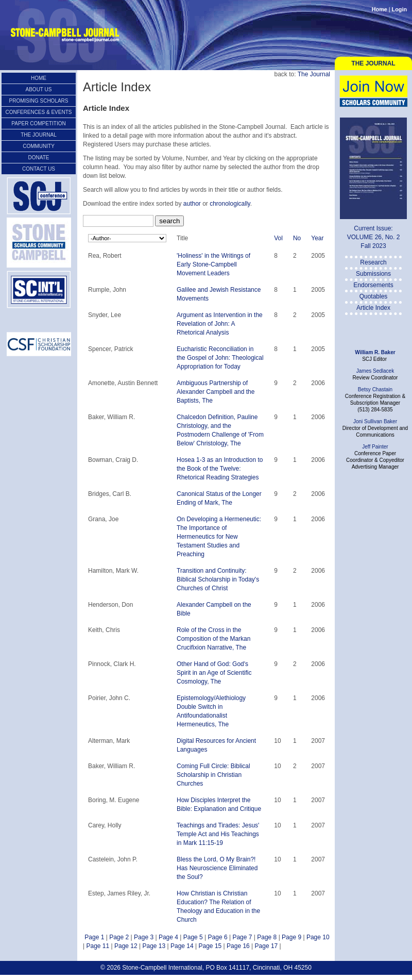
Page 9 (291, 937)
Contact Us (39, 169)
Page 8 (267, 937)
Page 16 (238, 946)
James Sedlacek (375, 371)
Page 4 (168, 937)
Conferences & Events (39, 112)
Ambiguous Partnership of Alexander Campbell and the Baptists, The (216, 392)
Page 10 (318, 937)
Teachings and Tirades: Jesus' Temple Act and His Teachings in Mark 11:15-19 (218, 834)
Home (380, 9)
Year (317, 238)
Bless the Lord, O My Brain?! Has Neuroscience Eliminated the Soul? (217, 868)
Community (39, 146)
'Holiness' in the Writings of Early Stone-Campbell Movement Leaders (213, 264)
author (192, 204)
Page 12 (126, 946)
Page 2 (119, 937)
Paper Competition (38, 123)
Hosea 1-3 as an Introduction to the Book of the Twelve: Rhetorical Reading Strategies (220, 469)
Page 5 (193, 937)
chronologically (230, 204)
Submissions (373, 274)
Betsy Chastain (375, 389)
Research (373, 262)
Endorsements (373, 285)
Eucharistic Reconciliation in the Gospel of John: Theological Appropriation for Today (220, 358)
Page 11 (98, 946)
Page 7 (242, 937)
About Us (39, 89)
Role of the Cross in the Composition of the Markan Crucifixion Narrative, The (213, 639)
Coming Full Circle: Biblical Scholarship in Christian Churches (213, 775)
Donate (39, 157)
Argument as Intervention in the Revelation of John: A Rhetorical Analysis (220, 324)
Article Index (373, 308)
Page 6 (218, 937)
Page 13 (154, 946)
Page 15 (210, 946)
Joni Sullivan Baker (375, 421)
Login (399, 9)
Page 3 (144, 937)
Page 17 (267, 946)
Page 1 (94, 937)
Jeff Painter (375, 447)
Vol (278, 238)
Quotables (374, 296)
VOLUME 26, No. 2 (374, 237)
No (297, 238)
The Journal (373, 63)
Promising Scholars (38, 101)
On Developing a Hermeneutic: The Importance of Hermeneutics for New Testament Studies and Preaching (219, 537)
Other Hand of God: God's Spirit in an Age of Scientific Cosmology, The (214, 673)
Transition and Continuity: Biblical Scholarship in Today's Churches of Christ (218, 579)
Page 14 (182, 946)
